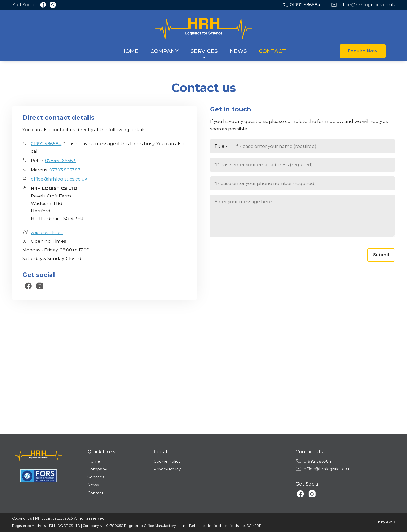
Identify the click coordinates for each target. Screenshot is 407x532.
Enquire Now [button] (362, 51)
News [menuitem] (238, 51)
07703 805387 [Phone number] (65, 170)
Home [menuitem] (130, 51)
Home (94, 461)
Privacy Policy (167, 469)
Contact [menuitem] (272, 51)
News (93, 485)
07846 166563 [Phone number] (60, 161)
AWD (390, 522)
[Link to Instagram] (53, 5)
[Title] (221, 146)
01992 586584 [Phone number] (305, 5)
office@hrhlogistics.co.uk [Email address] (367, 5)
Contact (95, 493)
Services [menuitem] (204, 51)
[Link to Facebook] (43, 5)
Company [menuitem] (164, 51)
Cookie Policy (167, 461)
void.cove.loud (42, 232)
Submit (381, 255)
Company (97, 469)
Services (96, 477)
